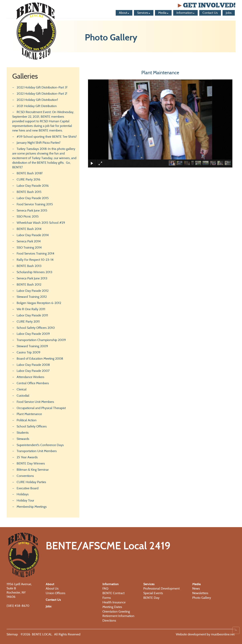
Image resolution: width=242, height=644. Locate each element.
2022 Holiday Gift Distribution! (37, 100)
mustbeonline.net (222, 634)
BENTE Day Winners (31, 463)
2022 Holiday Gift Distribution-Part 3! (42, 87)
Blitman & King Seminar (33, 470)
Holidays (23, 494)
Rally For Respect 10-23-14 (35, 260)
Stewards (23, 439)
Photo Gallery (202, 598)
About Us (52, 588)
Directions (109, 620)
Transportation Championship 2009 (41, 340)
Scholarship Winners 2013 (34, 272)
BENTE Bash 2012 (29, 284)
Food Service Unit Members (35, 402)
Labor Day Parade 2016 (33, 186)
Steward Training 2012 (32, 297)
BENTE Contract (113, 593)
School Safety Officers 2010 (36, 328)
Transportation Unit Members (37, 451)
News (196, 588)
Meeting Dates (112, 607)
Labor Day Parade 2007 (33, 371)
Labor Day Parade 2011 (32, 315)
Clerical (22, 389)
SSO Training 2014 (29, 247)
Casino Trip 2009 (28, 352)
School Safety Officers (32, 426)
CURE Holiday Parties (31, 482)
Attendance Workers (30, 377)
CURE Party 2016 (28, 179)
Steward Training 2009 (32, 346)
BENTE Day (151, 598)
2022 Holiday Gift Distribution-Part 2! (42, 94)
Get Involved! (206, 5)
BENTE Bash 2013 (29, 266)
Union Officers (56, 593)
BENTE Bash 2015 (29, 192)
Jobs (229, 13)
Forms (107, 598)
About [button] (124, 13)
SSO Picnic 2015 (28, 216)
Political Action (27, 420)
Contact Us (210, 13)
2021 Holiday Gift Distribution (37, 106)
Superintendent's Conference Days (40, 445)
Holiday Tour (25, 500)
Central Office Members (33, 383)
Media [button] (163, 13)
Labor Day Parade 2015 (33, 198)
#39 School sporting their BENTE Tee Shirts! (47, 137)
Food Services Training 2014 (35, 253)
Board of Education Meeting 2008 (40, 359)
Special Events (153, 593)
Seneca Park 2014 (29, 241)
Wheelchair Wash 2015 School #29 (41, 223)
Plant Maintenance (29, 414)
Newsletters (200, 593)
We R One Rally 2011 (31, 309)
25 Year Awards (27, 457)
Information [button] (185, 13)
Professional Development (162, 588)
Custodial (23, 396)
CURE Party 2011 (28, 321)
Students (23, 433)
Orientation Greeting (116, 611)
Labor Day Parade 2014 (33, 235)
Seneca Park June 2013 (32, 278)
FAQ (105, 588)
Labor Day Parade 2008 (33, 365)
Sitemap (12, 634)
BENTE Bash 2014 (29, 229)
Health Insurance (114, 602)
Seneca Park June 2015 (32, 210)
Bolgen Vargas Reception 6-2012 (39, 303)
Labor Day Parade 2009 (33, 334)
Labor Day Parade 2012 (33, 291)
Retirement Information (118, 616)
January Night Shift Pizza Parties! (38, 143)
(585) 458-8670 (18, 606)
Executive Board (28, 488)
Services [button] (144, 13)
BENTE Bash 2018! (30, 173)
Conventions (25, 476)
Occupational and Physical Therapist (41, 408)
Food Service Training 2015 (35, 204)
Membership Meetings (32, 507)
